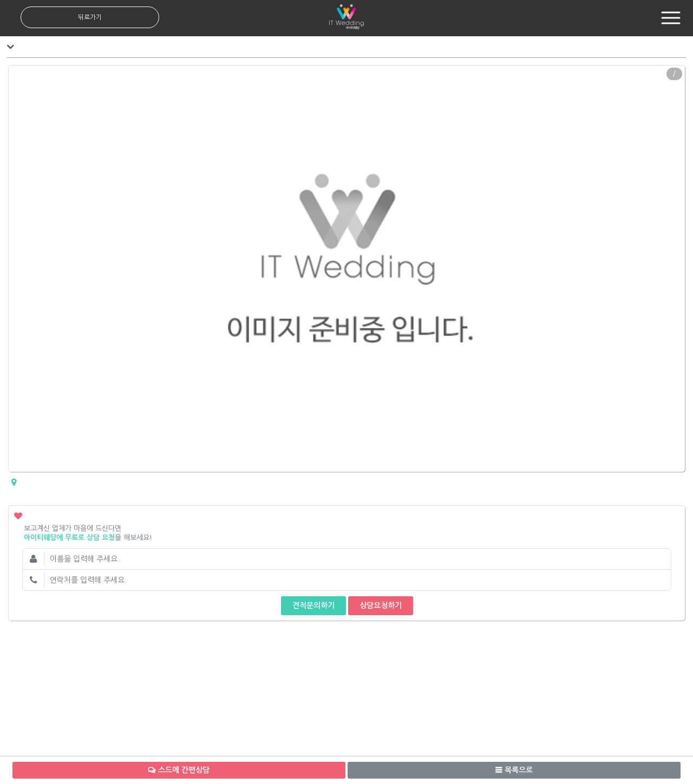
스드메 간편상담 (184, 770)
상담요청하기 (381, 605)
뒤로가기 (90, 17)
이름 (33, 559)
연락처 (33, 580)
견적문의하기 (313, 605)
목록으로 (519, 770)
